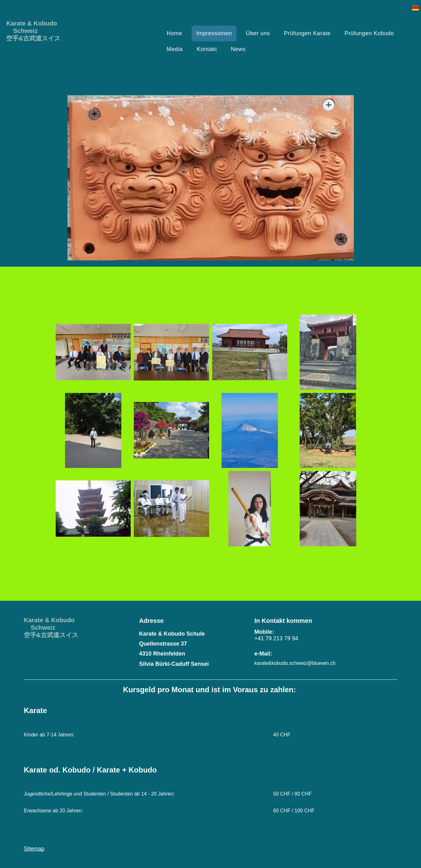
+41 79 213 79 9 (275, 638)
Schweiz (22, 31)
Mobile (263, 632)
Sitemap (34, 849)
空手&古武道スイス (33, 38)
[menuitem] (177, 33)
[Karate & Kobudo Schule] (93, 509)
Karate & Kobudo (32, 23)
